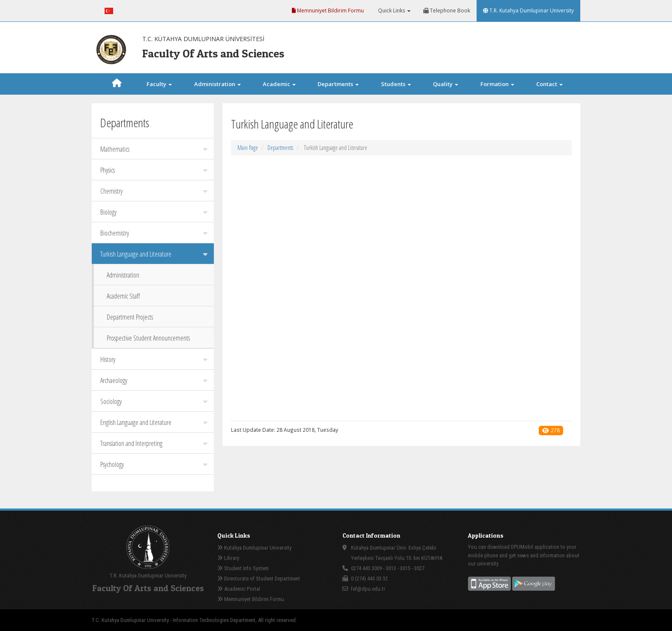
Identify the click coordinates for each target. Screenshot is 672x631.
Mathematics (154, 149)
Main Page (248, 148)
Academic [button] (279, 84)
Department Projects (130, 317)
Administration (123, 275)
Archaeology (154, 380)
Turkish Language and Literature (154, 254)
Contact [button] (549, 84)
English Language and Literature (154, 422)
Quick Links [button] (394, 10)
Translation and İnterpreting (154, 443)
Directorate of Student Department (259, 579)
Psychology (154, 464)
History (154, 359)
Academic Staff (123, 296)
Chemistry (154, 191)
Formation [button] (497, 84)
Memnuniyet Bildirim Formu (328, 10)
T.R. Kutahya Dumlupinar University (528, 10)
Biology (154, 212)
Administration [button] (217, 84)
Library (228, 558)
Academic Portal (239, 589)
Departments (280, 148)
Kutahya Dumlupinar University (254, 548)
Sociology (154, 401)
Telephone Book (447, 10)
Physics (154, 170)
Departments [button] (338, 84)
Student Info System (243, 568)
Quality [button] (445, 84)
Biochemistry (154, 233)
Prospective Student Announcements (148, 338)
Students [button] (396, 84)
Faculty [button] (159, 84)
